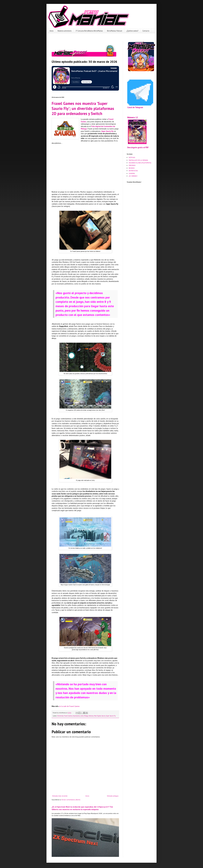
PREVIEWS (132, 165)
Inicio (52, 31)
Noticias (91, 716)
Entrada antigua (113, 796)
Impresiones (76, 716)
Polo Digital (97, 716)
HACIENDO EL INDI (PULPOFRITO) (140, 163)
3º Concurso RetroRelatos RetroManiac (89, 31)
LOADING (132, 173)
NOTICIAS (132, 157)
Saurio (103, 716)
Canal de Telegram (135, 107)
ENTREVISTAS (133, 171)
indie (82, 716)
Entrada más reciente (60, 796)
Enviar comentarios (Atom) (71, 800)
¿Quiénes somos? (132, 31)
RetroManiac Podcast (115, 31)
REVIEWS (132, 168)
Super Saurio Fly (111, 716)
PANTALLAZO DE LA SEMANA (138, 160)
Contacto (146, 31)
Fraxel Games (68, 716)
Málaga (86, 716)
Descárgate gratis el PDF (138, 147)
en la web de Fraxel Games (69, 706)
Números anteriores (65, 31)
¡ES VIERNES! (133, 176)
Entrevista (60, 716)
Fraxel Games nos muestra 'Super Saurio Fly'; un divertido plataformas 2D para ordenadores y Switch (83, 108)
